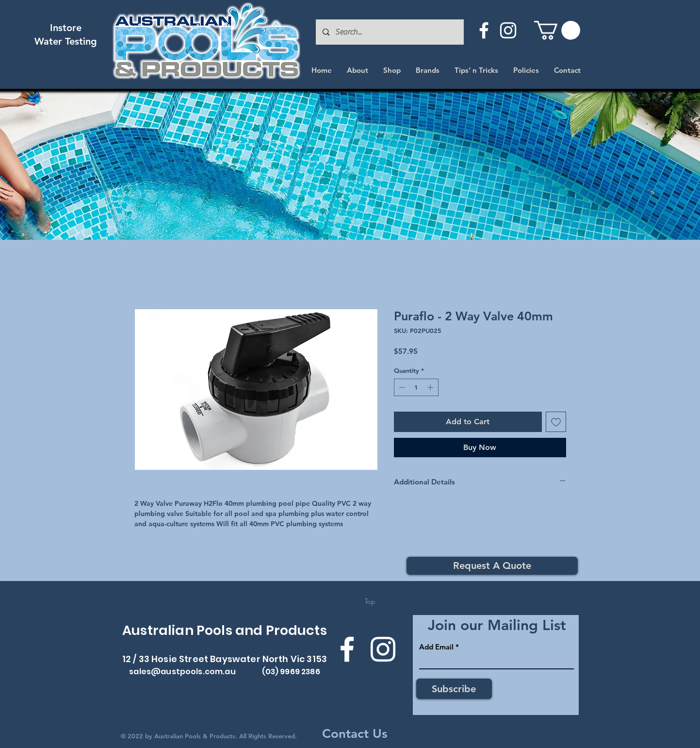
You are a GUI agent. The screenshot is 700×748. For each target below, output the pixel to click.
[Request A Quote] (492, 566)
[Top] (370, 601)
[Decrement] (401, 387)
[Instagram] (508, 30)
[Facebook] (484, 30)
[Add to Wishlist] (556, 422)
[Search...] (389, 32)
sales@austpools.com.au (182, 672)
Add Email (436, 647)
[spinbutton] (416, 387)
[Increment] (431, 387)
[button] (557, 30)
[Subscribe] (454, 689)
